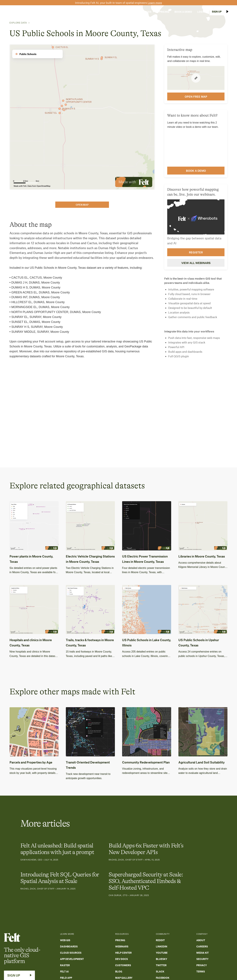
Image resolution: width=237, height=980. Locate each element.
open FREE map (196, 96)
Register (196, 252)
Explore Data (18, 23)
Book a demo (196, 171)
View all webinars (196, 263)
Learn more (155, 3)
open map (82, 205)
